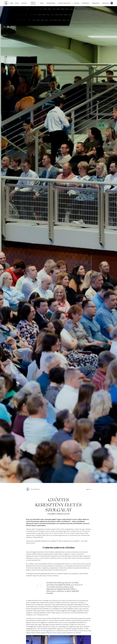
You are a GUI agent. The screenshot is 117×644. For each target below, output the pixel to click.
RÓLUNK (24, 3)
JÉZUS (17, 3)
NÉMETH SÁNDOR (33, 3)
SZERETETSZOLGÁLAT (65, 3)
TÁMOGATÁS (96, 3)
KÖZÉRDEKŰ (86, 3)
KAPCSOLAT (106, 3)
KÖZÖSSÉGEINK (51, 3)
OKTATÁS (76, 3)
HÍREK (42, 3)
